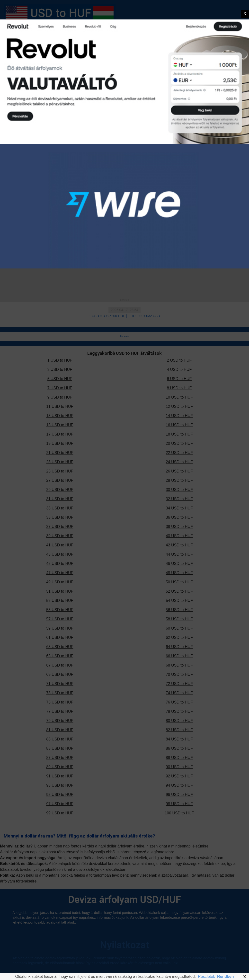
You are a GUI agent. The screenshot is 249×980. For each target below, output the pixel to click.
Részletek (206, 976)
